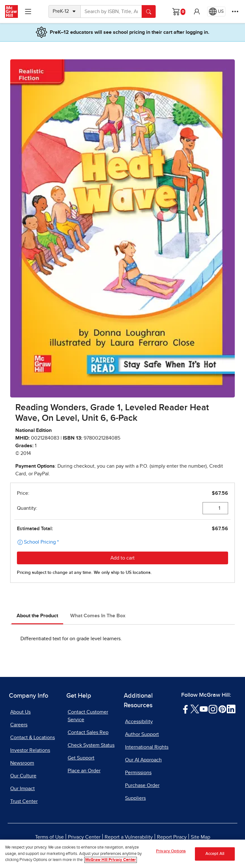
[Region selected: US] (216, 11)
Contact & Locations (33, 738)
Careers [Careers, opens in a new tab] (19, 725)
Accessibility (139, 722)
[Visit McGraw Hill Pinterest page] (222, 709)
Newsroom (22, 763)
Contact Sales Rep (88, 732)
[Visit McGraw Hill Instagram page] (213, 709)
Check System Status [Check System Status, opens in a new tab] (91, 745)
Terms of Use (49, 837)
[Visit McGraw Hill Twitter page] (195, 709)
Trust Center (24, 801)
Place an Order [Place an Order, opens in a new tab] (84, 771)
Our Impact (22, 789)
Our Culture (23, 776)
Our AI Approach (143, 760)
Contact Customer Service (88, 716)
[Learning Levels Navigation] (28, 11)
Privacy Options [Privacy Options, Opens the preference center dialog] (171, 852)
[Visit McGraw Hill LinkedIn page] (231, 709)
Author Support (142, 734)
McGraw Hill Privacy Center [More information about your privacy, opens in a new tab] (111, 861)
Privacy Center (84, 837)
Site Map (200, 837)
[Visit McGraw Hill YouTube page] (204, 709)
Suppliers (135, 798)
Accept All (215, 854)
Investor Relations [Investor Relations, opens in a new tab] (30, 750)
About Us (20, 712)
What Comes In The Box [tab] (98, 616)
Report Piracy (172, 837)
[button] (197, 11)
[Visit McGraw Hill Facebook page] (186, 709)
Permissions (138, 773)
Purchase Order (142, 785)
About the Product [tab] (37, 616)
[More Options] (235, 11)
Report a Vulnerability (129, 837)
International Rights (147, 747)
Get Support (81, 758)
